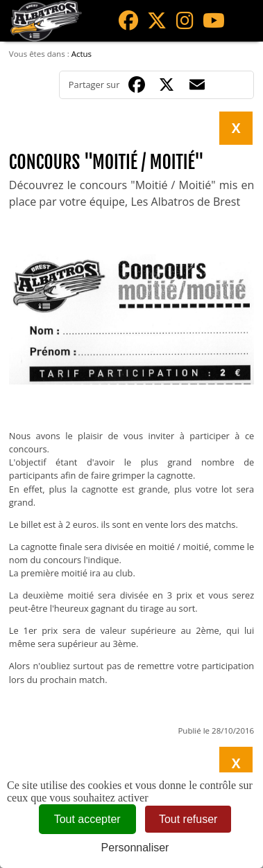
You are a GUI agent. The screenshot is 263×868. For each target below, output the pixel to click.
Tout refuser (188, 819)
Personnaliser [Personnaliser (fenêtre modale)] (135, 848)
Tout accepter (87, 819)
